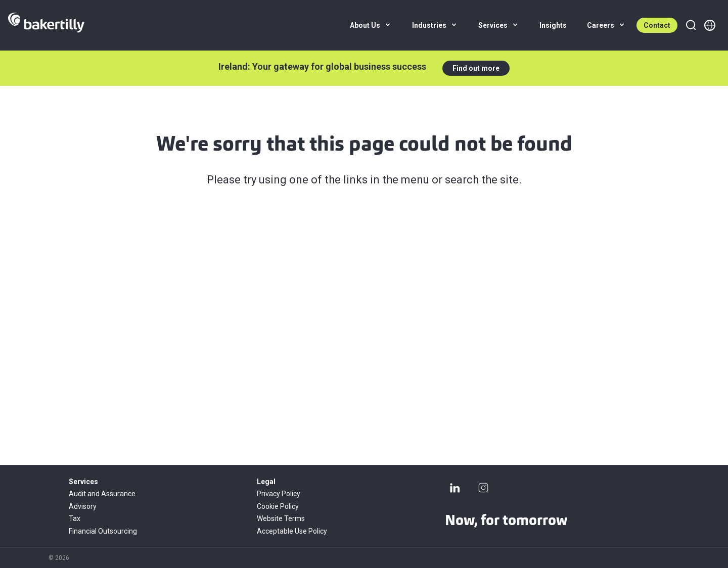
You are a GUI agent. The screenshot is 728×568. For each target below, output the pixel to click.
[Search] (691, 25)
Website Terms (281, 518)
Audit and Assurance (102, 494)
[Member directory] (710, 25)
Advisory (83, 506)
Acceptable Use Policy (292, 531)
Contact (657, 25)
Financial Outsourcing (103, 531)
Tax (75, 518)
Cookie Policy (278, 506)
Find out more (476, 68)
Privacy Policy (279, 494)
